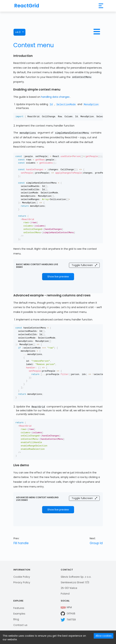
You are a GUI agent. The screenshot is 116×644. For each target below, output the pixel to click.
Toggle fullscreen (84, 265)
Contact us (20, 625)
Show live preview (58, 277)
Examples (19, 614)
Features (19, 608)
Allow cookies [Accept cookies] (104, 636)
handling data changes (56, 97)
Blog (16, 619)
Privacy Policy (22, 582)
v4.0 (18, 32)
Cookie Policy (22, 577)
